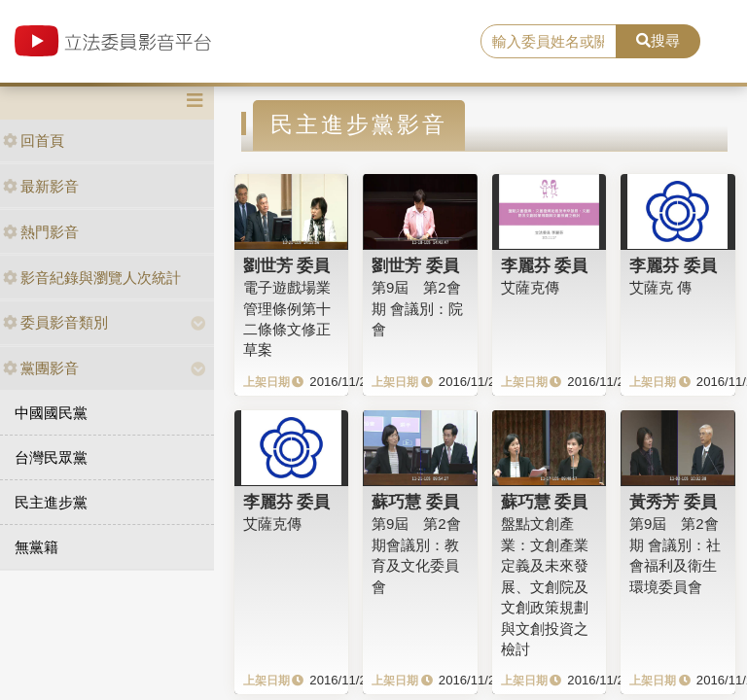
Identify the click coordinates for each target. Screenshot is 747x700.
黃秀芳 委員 (673, 502)
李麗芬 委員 (545, 265)
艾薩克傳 (530, 287)
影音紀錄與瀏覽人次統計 (92, 278)
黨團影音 (41, 368)
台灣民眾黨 (51, 457)
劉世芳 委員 (287, 265)
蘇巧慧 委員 (415, 502)
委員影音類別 (55, 322)
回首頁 (34, 140)
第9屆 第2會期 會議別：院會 (417, 308)
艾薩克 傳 (660, 287)
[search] (549, 42)
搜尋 (658, 40)
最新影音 (41, 186)
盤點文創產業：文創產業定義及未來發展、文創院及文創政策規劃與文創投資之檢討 (545, 586)
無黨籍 (36, 547)
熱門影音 (41, 232)
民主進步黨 (51, 502)
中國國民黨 (51, 413)
